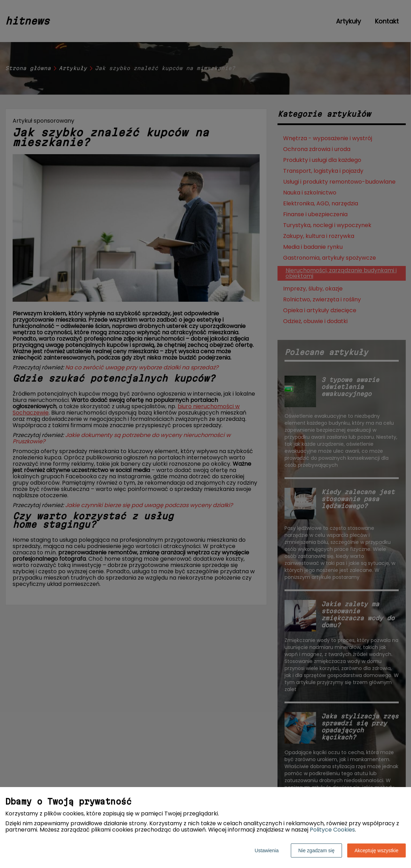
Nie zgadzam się (316, 850)
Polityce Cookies (332, 830)
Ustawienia (267, 850)
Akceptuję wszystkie (376, 850)
